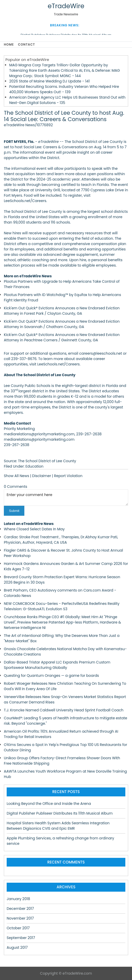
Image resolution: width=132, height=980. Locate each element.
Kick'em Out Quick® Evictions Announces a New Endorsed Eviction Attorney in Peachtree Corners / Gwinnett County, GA (62, 337)
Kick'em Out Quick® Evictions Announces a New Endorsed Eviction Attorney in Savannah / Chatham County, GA (62, 324)
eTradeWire (66, 6)
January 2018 (18, 899)
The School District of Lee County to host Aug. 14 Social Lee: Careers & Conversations (64, 116)
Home (9, 44)
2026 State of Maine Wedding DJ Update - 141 (49, 81)
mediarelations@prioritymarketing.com (39, 439)
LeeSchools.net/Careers (58, 364)
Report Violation (68, 476)
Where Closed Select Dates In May (34, 529)
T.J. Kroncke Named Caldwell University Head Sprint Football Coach (64, 710)
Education (34, 466)
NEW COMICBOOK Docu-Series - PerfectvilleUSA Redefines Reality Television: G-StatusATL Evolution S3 (62, 606)
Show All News (17, 476)
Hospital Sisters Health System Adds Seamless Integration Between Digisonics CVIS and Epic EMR (58, 826)
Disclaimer (42, 476)
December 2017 (20, 909)
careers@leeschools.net (101, 353)
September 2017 (21, 938)
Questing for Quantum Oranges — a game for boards (51, 676)
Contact (26, 44)
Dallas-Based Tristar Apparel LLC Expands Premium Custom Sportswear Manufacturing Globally (57, 665)
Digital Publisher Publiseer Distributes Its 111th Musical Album (60, 813)
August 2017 (17, 947)
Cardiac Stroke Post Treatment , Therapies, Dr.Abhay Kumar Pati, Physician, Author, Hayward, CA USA (61, 540)
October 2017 (18, 928)
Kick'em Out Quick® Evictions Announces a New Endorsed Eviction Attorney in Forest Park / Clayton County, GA (62, 311)
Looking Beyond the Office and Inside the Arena (49, 804)
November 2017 (20, 918)
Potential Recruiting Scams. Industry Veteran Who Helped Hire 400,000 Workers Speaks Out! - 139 (64, 89)
